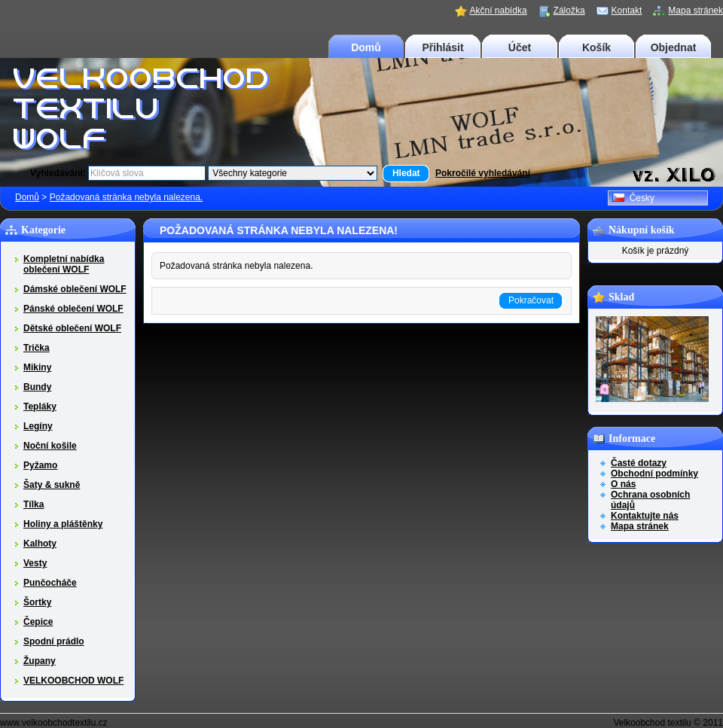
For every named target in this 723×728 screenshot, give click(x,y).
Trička (37, 348)
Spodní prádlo (54, 641)
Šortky (37, 602)
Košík (596, 47)
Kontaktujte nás (645, 516)
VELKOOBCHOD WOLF (73, 681)
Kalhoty (40, 544)
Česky (633, 198)
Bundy (37, 387)
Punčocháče (50, 583)
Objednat (674, 47)
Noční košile (50, 446)
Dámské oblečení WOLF (75, 289)
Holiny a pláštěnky (63, 524)
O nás (623, 484)
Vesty (35, 563)
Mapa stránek (696, 11)
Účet (520, 47)
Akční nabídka (499, 11)
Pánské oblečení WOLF (73, 309)
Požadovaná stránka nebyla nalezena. (126, 197)
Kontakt (627, 11)
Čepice (38, 622)
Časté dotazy (639, 463)
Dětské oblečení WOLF (72, 328)
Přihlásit (442, 47)
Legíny (38, 426)
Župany (40, 661)
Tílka (34, 504)
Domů (366, 47)
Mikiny (37, 367)
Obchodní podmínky (654, 474)
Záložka (569, 11)
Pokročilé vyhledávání (483, 173)
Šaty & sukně (52, 485)
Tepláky (40, 407)
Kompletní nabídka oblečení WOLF (64, 264)
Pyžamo (40, 465)
